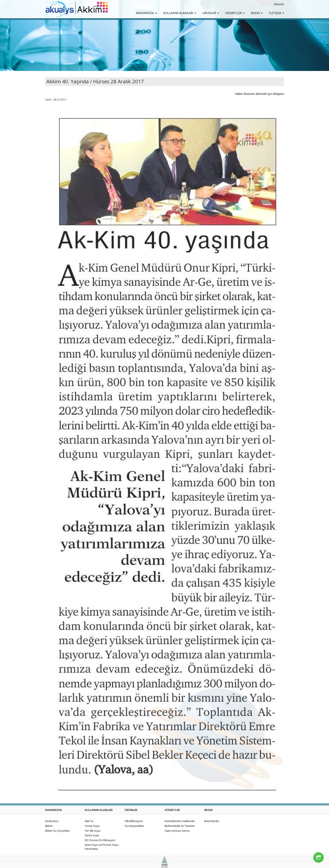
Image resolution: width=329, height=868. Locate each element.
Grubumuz (52, 821)
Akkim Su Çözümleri (57, 831)
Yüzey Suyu (92, 826)
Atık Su (89, 821)
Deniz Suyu (92, 835)
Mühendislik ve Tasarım (180, 826)
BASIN (257, 13)
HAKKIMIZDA (146, 13)
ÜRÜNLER (211, 13)
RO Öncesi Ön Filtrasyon (100, 840)
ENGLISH (279, 4)
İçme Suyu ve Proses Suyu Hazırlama (102, 847)
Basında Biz (212, 821)
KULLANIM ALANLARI (180, 13)
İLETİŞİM (277, 13)
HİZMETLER (235, 13)
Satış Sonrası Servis (177, 831)
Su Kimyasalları (134, 826)
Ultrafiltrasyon (134, 821)
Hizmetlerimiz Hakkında (180, 821)
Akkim (49, 826)
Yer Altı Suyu (93, 831)
